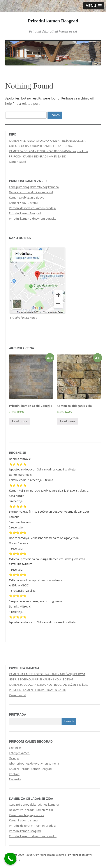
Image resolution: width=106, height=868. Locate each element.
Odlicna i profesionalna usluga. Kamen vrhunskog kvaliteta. (47, 559)
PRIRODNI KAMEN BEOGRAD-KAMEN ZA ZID (38, 156)
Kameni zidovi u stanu (23, 203)
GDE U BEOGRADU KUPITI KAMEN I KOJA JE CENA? (41, 146)
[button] (94, 6)
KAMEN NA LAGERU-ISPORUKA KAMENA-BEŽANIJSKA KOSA (47, 141)
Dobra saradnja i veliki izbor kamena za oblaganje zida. (44, 538)
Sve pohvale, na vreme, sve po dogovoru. (36, 601)
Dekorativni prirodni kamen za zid (31, 192)
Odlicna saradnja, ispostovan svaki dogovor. (38, 580)
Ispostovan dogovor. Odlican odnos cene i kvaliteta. (43, 469)
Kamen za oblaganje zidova (27, 197)
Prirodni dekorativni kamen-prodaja (32, 208)
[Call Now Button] (10, 859)
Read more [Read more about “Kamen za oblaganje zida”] (67, 421)
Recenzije (15, 779)
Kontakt (14, 774)
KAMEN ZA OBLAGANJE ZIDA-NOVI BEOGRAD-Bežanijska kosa (49, 151)
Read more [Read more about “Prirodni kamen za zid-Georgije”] (20, 421)
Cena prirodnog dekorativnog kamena (34, 187)
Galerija (14, 758)
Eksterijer (15, 748)
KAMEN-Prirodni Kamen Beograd (30, 769)
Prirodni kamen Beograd (53, 21)
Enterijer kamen (19, 753)
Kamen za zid (18, 162)
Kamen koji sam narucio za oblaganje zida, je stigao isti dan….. (49, 490)
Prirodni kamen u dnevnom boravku (33, 219)
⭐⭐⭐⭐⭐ (18, 533)
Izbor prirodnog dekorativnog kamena (34, 763)
